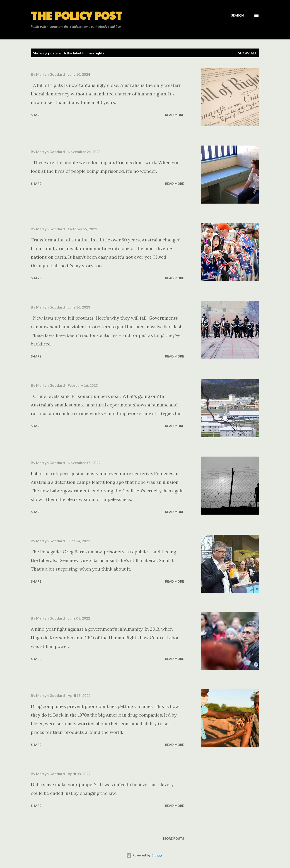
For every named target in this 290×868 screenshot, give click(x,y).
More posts (174, 838)
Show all (247, 53)
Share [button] (36, 115)
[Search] (237, 15)
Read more (175, 115)
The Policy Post (76, 15)
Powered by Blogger (145, 855)
